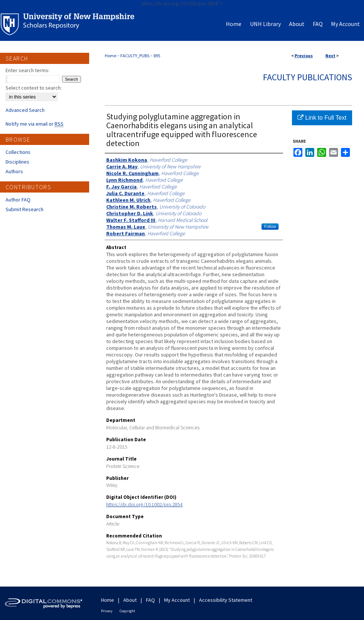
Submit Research (25, 209)
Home (110, 56)
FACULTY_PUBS (135, 56)
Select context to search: (34, 88)
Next (330, 56)
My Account (177, 600)
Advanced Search (25, 110)
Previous (304, 56)
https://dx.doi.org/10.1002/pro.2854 (144, 504)
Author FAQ (18, 200)
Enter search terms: (27, 70)
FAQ (150, 600)
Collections (18, 152)
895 (157, 56)
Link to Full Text (322, 118)
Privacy (107, 611)
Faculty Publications (308, 77)
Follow (270, 226)
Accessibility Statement (226, 600)
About (130, 600)
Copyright (127, 611)
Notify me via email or (35, 124)
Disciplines (17, 162)
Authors (14, 171)
